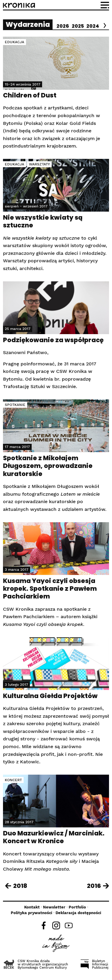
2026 (63, 26)
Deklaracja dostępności (78, 913)
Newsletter (54, 907)
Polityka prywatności (32, 913)
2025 (78, 26)
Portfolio (77, 907)
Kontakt (32, 907)
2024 (93, 26)
